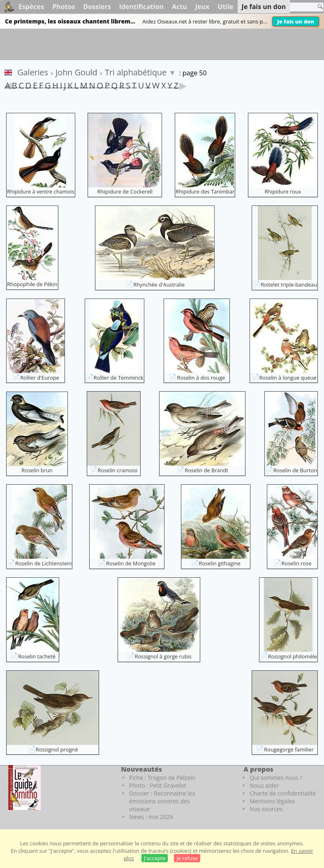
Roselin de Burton (295, 470)
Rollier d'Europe (40, 378)
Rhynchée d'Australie (159, 285)
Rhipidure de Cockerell (125, 191)
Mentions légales (272, 801)
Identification (141, 7)
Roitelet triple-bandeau (289, 285)
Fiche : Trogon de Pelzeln (162, 778)
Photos (64, 7)
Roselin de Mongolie (131, 563)
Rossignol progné (57, 749)
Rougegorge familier (289, 749)
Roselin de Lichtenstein (43, 563)
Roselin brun (37, 470)
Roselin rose (297, 563)
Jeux (202, 7)
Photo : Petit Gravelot (158, 785)
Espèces (31, 7)
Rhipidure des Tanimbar (205, 191)
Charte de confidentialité (283, 793)
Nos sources (266, 809)
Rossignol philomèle (293, 656)
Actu (179, 7)
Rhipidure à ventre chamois (41, 191)
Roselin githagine (220, 563)
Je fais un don (296, 21)
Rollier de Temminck (119, 378)
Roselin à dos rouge (201, 378)
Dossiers (97, 7)
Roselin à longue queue (288, 378)
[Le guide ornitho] (24, 787)
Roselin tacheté (37, 656)
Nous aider (264, 785)
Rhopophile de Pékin (32, 284)
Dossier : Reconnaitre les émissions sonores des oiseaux (162, 801)
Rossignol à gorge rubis (163, 656)
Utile (225, 7)
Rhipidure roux (283, 191)
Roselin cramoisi (118, 470)
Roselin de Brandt (206, 470)
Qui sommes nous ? (276, 778)
